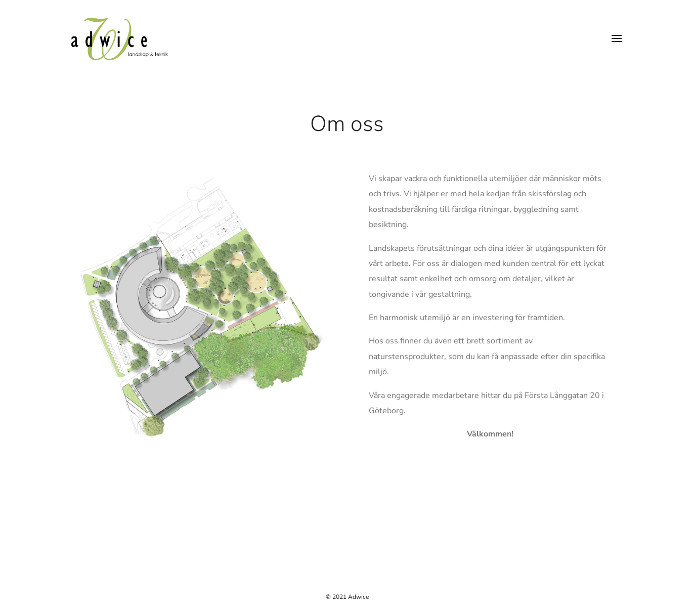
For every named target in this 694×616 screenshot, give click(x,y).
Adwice (358, 597)
